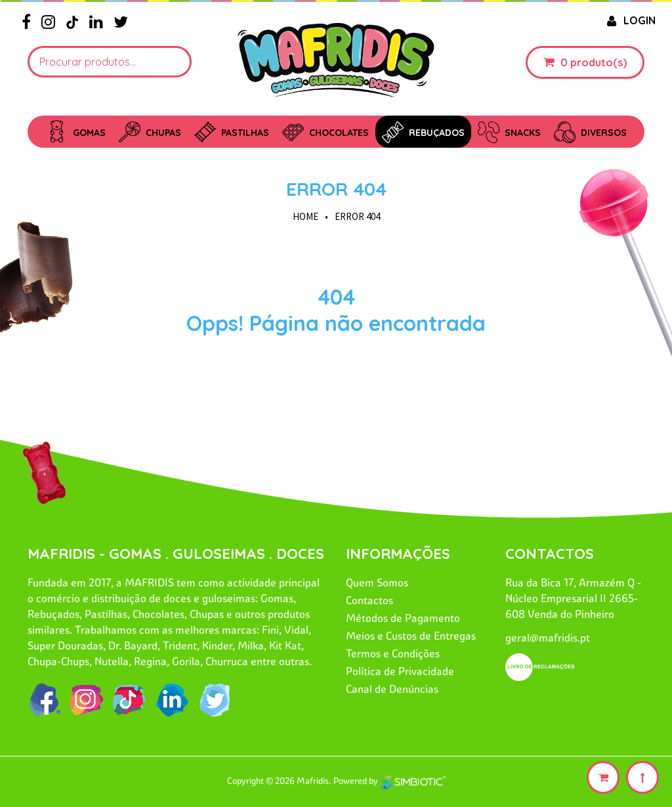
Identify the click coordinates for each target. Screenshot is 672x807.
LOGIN (630, 20)
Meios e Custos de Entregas (411, 636)
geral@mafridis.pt (548, 638)
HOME (305, 216)
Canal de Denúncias (392, 689)
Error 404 (336, 189)
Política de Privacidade (400, 671)
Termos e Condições (393, 653)
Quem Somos (377, 582)
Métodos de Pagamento (403, 618)
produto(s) (598, 62)
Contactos (369, 600)
